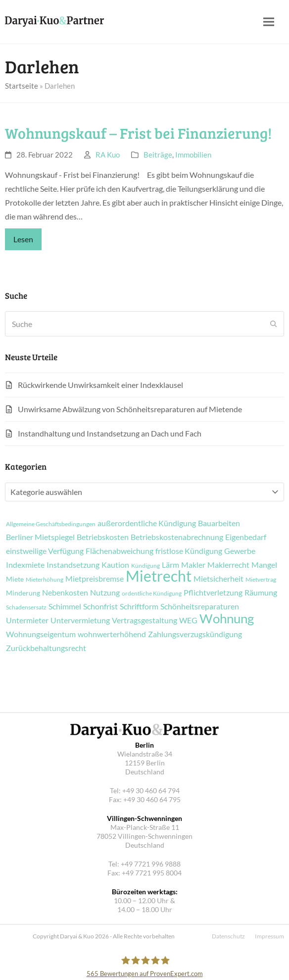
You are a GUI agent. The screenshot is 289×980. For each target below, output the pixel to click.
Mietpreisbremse (95, 579)
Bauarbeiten (219, 523)
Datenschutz (228, 936)
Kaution (115, 565)
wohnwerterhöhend (112, 634)
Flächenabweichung (120, 551)
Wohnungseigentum (41, 634)
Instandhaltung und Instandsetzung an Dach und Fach (110, 433)
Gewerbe (240, 551)
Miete (15, 579)
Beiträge (158, 155)
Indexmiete (25, 565)
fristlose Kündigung (189, 551)
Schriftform (139, 606)
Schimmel (65, 606)
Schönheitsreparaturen (200, 606)
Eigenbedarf (246, 537)
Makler (193, 565)
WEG (188, 620)
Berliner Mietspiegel (40, 537)
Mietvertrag (261, 580)
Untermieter (27, 620)
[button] (269, 22)
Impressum (269, 936)
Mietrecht (159, 576)
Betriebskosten (103, 537)
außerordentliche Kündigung (147, 523)
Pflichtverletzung (213, 593)
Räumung (261, 593)
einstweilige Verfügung (45, 551)
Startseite (22, 86)
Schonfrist (100, 606)
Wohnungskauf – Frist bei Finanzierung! (138, 133)
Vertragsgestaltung (144, 620)
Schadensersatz (26, 607)
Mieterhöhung (45, 580)
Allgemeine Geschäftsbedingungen (51, 524)
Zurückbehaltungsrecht (46, 648)
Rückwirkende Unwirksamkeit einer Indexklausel (100, 385)
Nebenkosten (65, 593)
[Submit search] (274, 324)
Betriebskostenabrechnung (177, 537)
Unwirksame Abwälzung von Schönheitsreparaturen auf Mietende (130, 409)
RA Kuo (108, 155)
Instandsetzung (73, 565)
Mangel (264, 565)
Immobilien (193, 155)
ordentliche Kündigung (152, 594)
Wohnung (227, 618)
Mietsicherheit (218, 579)
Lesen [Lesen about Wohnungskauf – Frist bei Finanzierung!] (23, 239)
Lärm (170, 565)
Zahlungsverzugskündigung (195, 634)
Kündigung (145, 566)
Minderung (23, 593)
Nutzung (105, 593)
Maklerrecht (228, 565)
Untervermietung (80, 620)
